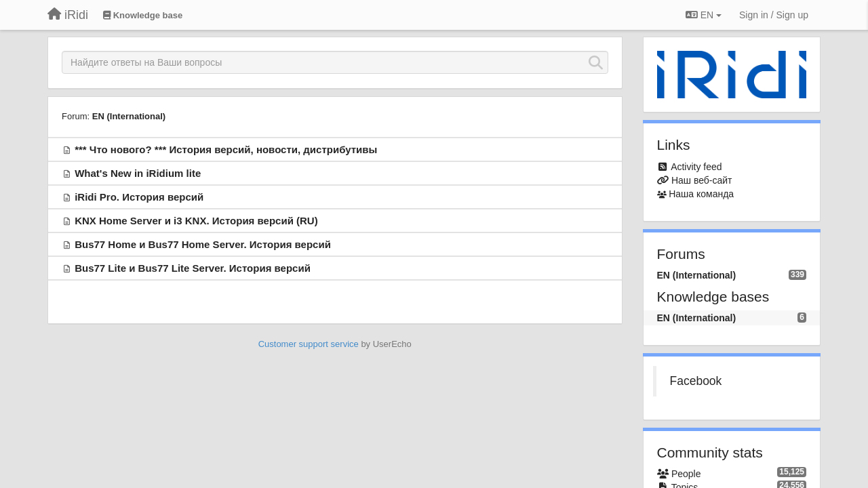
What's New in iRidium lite (138, 173)
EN (704, 15)
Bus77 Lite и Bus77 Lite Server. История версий (193, 268)
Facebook (696, 381)
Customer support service (309, 344)
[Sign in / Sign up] (774, 15)
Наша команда (701, 194)
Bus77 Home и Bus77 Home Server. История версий (203, 244)
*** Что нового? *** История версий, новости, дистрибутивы (226, 149)
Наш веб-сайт (702, 180)
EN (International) (129, 116)
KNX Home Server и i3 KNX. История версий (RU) (196, 221)
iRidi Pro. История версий (139, 197)
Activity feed (696, 167)
